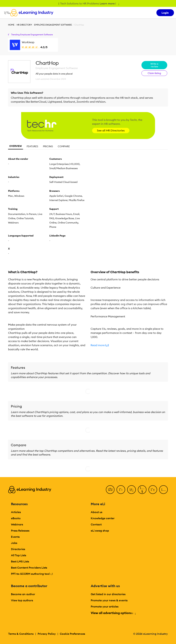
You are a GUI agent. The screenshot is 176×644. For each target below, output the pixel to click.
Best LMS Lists (20, 561)
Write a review (154, 65)
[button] (129, 345)
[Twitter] (121, 490)
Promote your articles (105, 606)
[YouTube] (142, 490)
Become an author (23, 594)
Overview (16, 146)
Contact (96, 524)
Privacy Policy (47, 634)
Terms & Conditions (21, 634)
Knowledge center (103, 518)
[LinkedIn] (131, 490)
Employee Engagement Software (53, 25)
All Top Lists (19, 555)
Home (11, 25)
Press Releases (20, 531)
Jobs (14, 543)
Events (15, 537)
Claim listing (154, 73)
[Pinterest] (153, 490)
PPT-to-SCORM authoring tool (32, 574)
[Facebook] (110, 490)
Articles (16, 512)
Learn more (109, 3)
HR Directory (24, 25)
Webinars (17, 524)
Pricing (48, 146)
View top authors (22, 600)
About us (97, 512)
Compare (64, 146)
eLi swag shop (100, 531)
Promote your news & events (109, 600)
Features (32, 146)
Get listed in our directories (108, 594)
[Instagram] (163, 490)
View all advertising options (113, 613)
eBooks (16, 518)
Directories (18, 549)
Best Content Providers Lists (29, 568)
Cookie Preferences (72, 634)
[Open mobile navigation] (6, 13)
